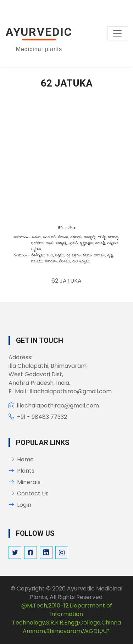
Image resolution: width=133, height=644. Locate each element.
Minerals (24, 482)
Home (21, 459)
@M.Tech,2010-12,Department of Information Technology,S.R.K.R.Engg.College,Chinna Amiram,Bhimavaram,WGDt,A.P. (66, 618)
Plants (21, 471)
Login (20, 505)
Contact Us (29, 493)
